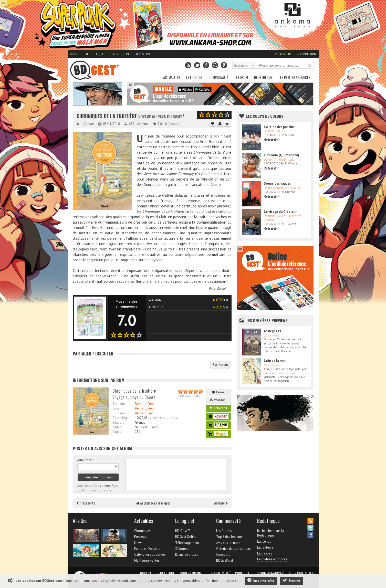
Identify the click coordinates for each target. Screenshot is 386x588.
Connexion (306, 54)
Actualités (172, 77)
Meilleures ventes (147, 560)
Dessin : (118, 408)
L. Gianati (220, 289)
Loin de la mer (275, 361)
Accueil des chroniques (153, 503)
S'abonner (182, 549)
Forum (221, 364)
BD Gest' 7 (183, 531)
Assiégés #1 (273, 331)
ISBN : (117, 427)
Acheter (218, 408)
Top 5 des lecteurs (229, 537)
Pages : (117, 432)
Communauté (218, 77)
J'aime (218, 392)
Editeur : (118, 422)
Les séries (264, 542)
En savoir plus (261, 580)
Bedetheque (95, 54)
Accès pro (143, 54)
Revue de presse (187, 555)
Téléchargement (187, 543)
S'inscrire (283, 54)
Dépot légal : (122, 418)
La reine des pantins (279, 127)
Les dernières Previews (267, 320)
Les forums (224, 531)
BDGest (76, 54)
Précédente (86, 503)
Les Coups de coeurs (265, 116)
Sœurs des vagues (277, 183)
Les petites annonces (294, 77)
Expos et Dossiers (147, 549)
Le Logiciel (194, 77)
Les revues (265, 553)
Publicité (242, 573)
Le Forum (241, 77)
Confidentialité (218, 573)
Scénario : (119, 404)
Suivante (221, 503)
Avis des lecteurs (228, 543)
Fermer (291, 580)
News (138, 543)
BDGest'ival (225, 560)
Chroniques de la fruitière (107, 116)
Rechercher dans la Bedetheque (271, 533)
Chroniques (142, 531)
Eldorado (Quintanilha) (281, 155)
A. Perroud (156, 307)
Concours (223, 555)
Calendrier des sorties (150, 555)
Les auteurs (265, 547)
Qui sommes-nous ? (269, 573)
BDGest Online (120, 54)
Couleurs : (120, 413)
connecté (107, 486)
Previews (141, 537)
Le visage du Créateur (280, 212)
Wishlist (218, 400)
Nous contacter (301, 573)
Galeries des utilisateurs (233, 549)
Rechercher (310, 66)
